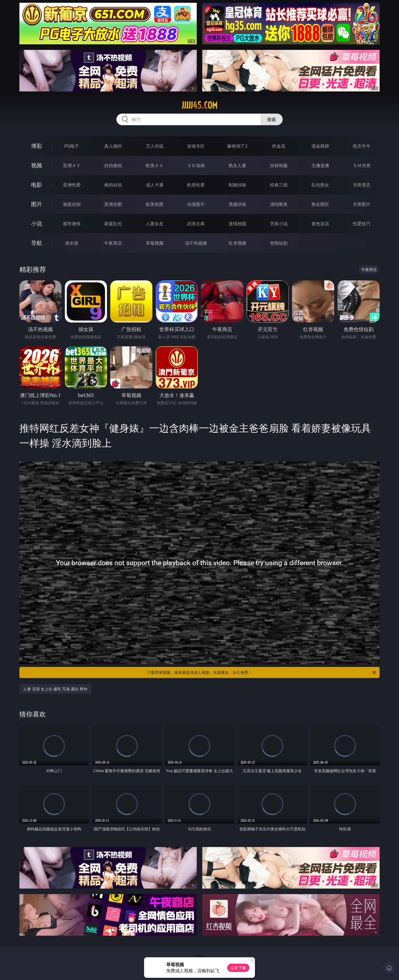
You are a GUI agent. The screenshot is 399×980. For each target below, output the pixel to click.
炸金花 (279, 146)
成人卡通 (155, 185)
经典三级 (279, 185)
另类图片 (362, 204)
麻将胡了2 (237, 146)
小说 (37, 223)
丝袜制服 (279, 165)
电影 (37, 185)
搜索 (272, 119)
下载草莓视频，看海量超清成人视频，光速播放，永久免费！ (262, 672)
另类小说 (279, 224)
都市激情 (72, 224)
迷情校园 (237, 224)
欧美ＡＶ (155, 165)
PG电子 (72, 146)
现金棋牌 (320, 146)
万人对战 (155, 146)
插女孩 (72, 243)
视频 (37, 165)
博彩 (37, 146)
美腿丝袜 (237, 204)
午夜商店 (113, 243)
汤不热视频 (196, 243)
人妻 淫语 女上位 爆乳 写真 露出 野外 (55, 689)
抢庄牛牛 (362, 146)
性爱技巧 (362, 224)
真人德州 (113, 146)
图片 (37, 204)
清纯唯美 (279, 204)
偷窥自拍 (72, 204)
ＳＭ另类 (362, 165)
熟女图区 (320, 204)
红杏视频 (237, 243)
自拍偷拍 (113, 165)
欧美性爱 (196, 185)
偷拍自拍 (113, 185)
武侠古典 (196, 224)
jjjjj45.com (200, 105)
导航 (37, 243)
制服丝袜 (237, 185)
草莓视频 (155, 243)
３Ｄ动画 (196, 165)
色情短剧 (279, 243)
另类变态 (362, 185)
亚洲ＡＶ (72, 165)
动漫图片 (196, 204)
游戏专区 (196, 146)
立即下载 (238, 968)
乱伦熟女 (320, 185)
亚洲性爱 (72, 185)
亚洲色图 (113, 204)
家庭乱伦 (113, 224)
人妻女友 (155, 224)
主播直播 (320, 165)
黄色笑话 (320, 224)
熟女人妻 (237, 165)
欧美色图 (155, 204)
